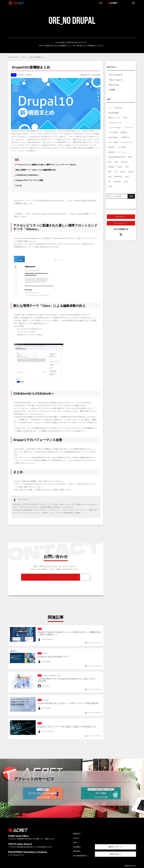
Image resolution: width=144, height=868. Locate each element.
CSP (116, 162)
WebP (130, 157)
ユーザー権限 (113, 142)
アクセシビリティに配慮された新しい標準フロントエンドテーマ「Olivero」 (47, 165)
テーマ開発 (121, 147)
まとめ (19, 186)
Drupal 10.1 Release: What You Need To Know (49, 214)
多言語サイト (126, 137)
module (131, 172)
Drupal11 (111, 147)
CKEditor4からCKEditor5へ (28, 175)
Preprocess (118, 108)
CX (109, 182)
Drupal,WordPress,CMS (116, 157)
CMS (127, 167)
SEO (127, 177)
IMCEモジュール (114, 118)
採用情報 (77, 851)
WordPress (118, 177)
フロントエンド (116, 80)
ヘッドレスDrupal (114, 128)
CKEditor (111, 167)
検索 (131, 196)
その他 (23, 57)
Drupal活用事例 (113, 113)
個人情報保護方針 (80, 856)
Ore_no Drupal (13, 57)
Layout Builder (113, 137)
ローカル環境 (113, 132)
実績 (75, 842)
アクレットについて (120, 223)
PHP (110, 172)
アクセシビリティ (127, 142)
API (116, 172)
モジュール (114, 85)
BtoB (110, 162)
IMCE (126, 182)
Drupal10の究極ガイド (85, 214)
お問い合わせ (55, 577)
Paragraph (117, 182)
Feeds (120, 167)
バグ (110, 108)
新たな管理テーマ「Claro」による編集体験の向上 (36, 170)
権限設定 (124, 132)
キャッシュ (123, 152)
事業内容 (77, 834)
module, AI (112, 152)
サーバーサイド (116, 75)
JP (98, 3)
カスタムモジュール (115, 123)
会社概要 (77, 847)
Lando (110, 187)
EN (101, 3)
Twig (110, 177)
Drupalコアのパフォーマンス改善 (30, 180)
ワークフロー (128, 128)
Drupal (123, 172)
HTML (125, 118)
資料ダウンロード (115, 847)
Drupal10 (124, 162)
